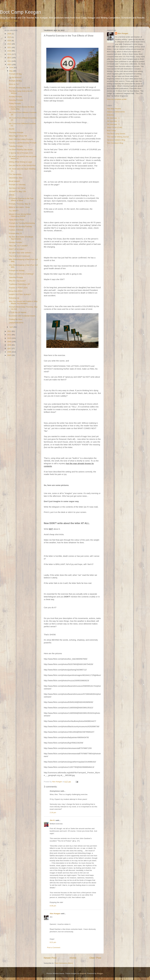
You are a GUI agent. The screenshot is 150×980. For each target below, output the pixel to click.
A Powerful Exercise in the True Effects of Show (21, 199)
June (12, 68)
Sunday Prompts (16, 97)
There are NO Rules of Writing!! (21, 274)
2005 (10, 355)
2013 (10, 65)
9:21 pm (53, 942)
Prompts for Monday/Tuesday (21, 226)
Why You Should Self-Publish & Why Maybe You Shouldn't (23, 302)
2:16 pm (53, 813)
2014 (10, 61)
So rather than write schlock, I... (21, 253)
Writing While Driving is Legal (20, 162)
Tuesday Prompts (16, 146)
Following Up (14, 298)
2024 (10, 41)
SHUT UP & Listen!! (17, 249)
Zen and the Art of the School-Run (22, 165)
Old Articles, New (16, 178)
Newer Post (50, 958)
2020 (10, 51)
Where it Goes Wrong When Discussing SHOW (20, 215)
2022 (10, 44)
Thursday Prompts (16, 132)
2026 (10, 34)
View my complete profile (117, 99)
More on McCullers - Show (19, 207)
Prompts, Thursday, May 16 (20, 204)
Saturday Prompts (16, 100)
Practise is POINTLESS (18, 288)
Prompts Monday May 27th (19, 88)
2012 (10, 331)
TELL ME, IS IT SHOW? (18, 246)
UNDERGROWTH (16, 323)
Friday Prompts (15, 103)
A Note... (12, 195)
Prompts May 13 (15, 233)
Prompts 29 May (15, 74)
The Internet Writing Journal (118, 137)
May (11, 71)
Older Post (95, 958)
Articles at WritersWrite (116, 112)
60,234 (12, 129)
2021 (10, 47)
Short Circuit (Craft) (115, 127)
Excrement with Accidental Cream (22, 316)
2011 (10, 335)
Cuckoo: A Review (16, 230)
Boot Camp (111, 131)
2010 (10, 338)
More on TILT (14, 84)
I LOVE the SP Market (18, 312)
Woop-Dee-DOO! (16, 291)
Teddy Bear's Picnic (17, 220)
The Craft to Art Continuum (19, 256)
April (11, 327)
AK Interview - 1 (113, 118)
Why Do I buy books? (17, 281)
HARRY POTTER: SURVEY (20, 294)
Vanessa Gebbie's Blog (116, 140)
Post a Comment (54, 948)
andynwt (83, 973)
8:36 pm (53, 906)
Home (73, 958)
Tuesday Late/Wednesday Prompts (23, 143)
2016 (10, 54)
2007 (10, 348)
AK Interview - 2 (113, 121)
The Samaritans (15, 174)
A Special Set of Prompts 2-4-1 (21, 153)
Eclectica (110, 115)
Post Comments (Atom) (64, 963)
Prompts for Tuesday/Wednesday (22, 223)
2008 (10, 345)
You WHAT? (14, 211)
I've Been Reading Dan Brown (21, 150)
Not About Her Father (17, 188)
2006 (10, 352)
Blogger (100, 973)
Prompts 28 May (15, 81)
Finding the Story (16, 319)
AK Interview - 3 (113, 124)
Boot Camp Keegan (20, 12)
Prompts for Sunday (17, 270)
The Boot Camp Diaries (116, 134)
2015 (10, 58)
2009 (10, 342)
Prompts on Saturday (17, 185)
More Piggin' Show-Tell (18, 136)
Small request (14, 181)
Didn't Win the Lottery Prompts (21, 139)
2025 (10, 37)
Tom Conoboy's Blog (115, 143)
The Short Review (114, 109)
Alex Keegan (55, 914)
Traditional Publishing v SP (19, 284)
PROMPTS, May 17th (17, 191)
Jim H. (52, 820)
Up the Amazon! (15, 77)
